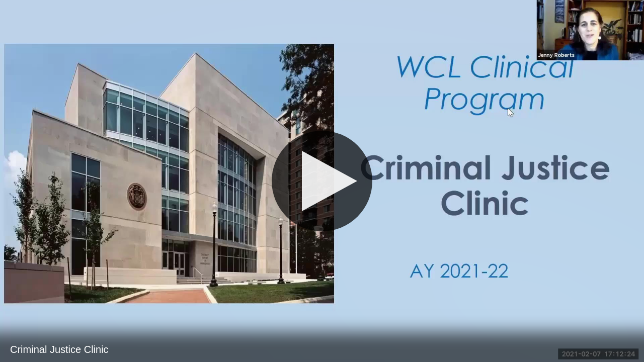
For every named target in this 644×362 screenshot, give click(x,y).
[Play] (322, 181)
